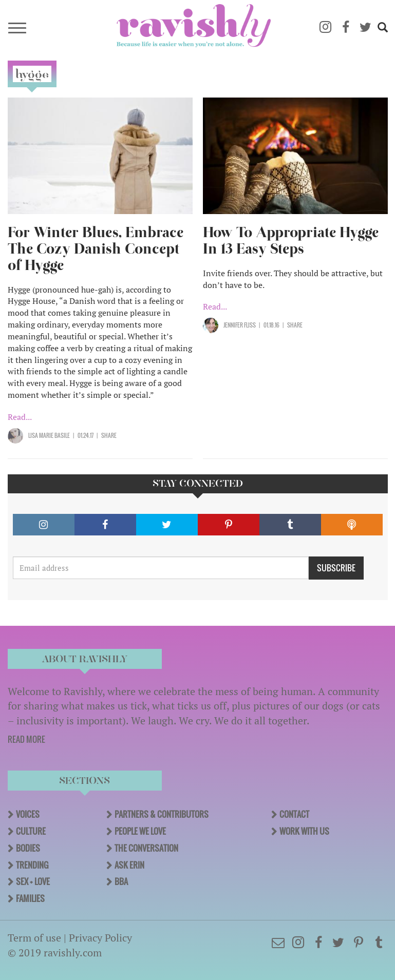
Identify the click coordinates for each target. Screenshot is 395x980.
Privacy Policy (100, 938)
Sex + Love (33, 881)
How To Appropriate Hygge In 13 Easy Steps (291, 241)
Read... (20, 417)
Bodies (28, 848)
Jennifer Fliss (240, 325)
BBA (121, 881)
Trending (32, 865)
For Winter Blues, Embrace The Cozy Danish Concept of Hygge (96, 249)
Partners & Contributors (162, 814)
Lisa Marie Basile (49, 435)
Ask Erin (129, 865)
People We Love (140, 831)
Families (30, 898)
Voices (28, 814)
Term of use (34, 938)
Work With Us (304, 831)
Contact (294, 814)
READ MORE (26, 739)
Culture (31, 831)
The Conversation (146, 848)
